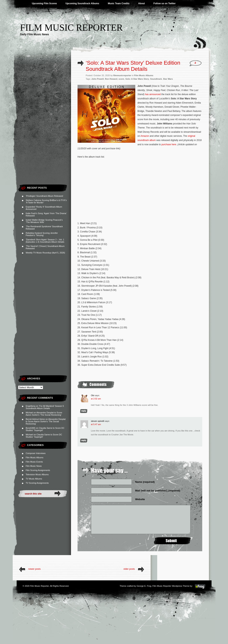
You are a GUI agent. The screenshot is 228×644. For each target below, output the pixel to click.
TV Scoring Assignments (37, 483)
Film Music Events (34, 462)
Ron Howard (111, 79)
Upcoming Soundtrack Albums (82, 3)
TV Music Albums (34, 479)
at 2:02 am (96, 399)
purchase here (169, 144)
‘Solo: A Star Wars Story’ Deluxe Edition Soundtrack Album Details (133, 66)
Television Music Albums (37, 474)
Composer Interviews (36, 453)
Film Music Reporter (71, 27)
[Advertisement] (45, 124)
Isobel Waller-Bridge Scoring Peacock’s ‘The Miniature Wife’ (44, 221)
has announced (153, 94)
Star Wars (168, 79)
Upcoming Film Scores (44, 3)
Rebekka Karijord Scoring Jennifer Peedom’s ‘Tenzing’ (42, 234)
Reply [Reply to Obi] (84, 411)
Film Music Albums (35, 457)
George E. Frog (144, 586)
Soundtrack (156, 79)
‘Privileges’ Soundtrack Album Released (44, 196)
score (121, 79)
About (142, 3)
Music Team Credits (119, 3)
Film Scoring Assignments (38, 470)
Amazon (145, 136)
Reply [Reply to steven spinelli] (84, 441)
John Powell (98, 79)
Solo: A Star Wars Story (137, 79)
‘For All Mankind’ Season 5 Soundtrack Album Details (45, 407)
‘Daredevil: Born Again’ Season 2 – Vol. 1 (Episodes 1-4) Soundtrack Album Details (45, 241)
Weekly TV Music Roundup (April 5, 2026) (45, 253)
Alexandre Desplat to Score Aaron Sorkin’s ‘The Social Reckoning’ (44, 414)
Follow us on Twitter (165, 3)
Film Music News (34, 466)
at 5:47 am (96, 424)
